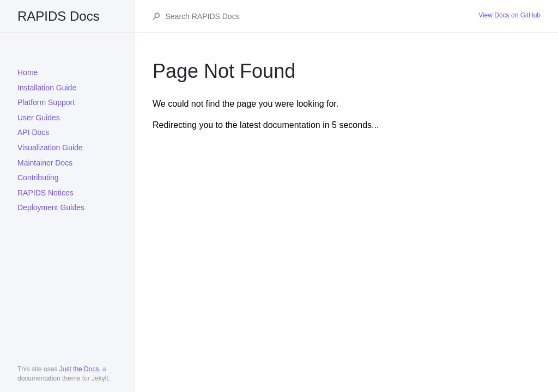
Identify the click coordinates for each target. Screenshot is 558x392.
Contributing (38, 177)
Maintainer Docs (45, 163)
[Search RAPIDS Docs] (322, 16)
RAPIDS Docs (59, 16)
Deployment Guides (51, 207)
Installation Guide (47, 88)
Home (28, 72)
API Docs (33, 132)
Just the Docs (79, 369)
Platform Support (46, 102)
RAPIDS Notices (46, 193)
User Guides (39, 118)
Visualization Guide (50, 148)
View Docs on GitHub (510, 15)
